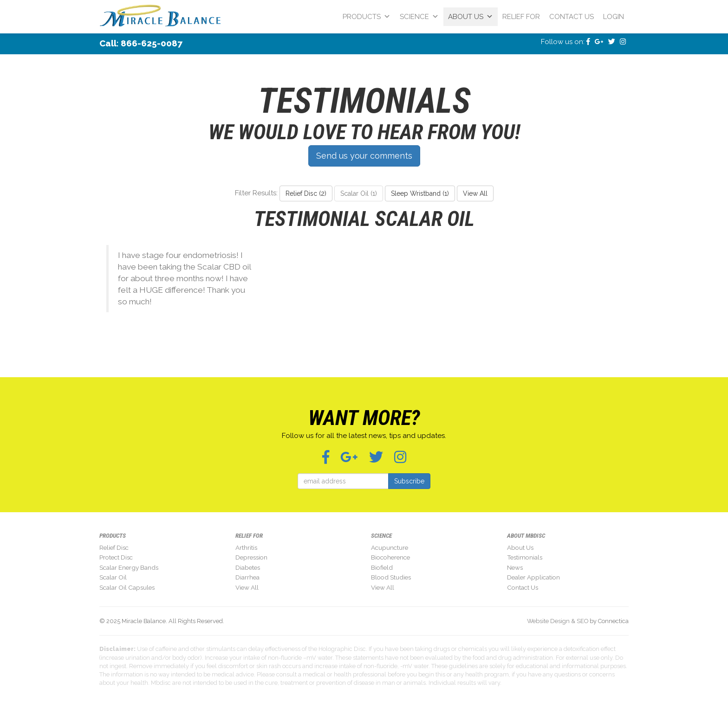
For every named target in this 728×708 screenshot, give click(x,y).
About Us (471, 17)
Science (419, 17)
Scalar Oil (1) (359, 193)
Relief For (521, 17)
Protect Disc (116, 557)
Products (367, 17)
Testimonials (525, 557)
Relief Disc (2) (306, 193)
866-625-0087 (152, 43)
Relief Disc (114, 547)
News (515, 567)
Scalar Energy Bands (129, 567)
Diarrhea (247, 577)
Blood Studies (391, 577)
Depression (251, 557)
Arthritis (246, 547)
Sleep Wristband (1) (420, 193)
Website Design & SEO (558, 621)
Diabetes (248, 567)
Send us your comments (364, 156)
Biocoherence (390, 557)
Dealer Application (533, 577)
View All (475, 193)
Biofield (382, 567)
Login (614, 17)
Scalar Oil (113, 577)
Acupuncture (390, 547)
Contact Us (572, 17)
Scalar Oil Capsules (127, 587)
